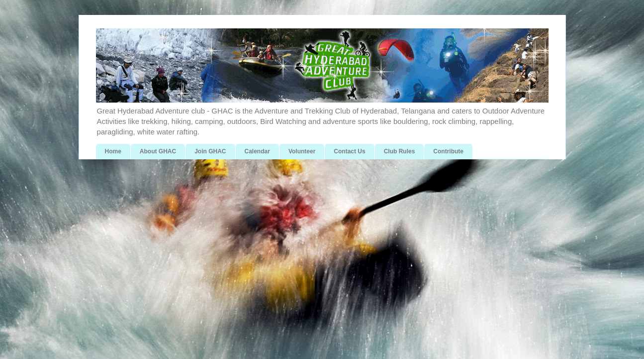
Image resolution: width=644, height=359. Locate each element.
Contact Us (349, 151)
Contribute (448, 151)
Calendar (257, 151)
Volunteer (302, 151)
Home (113, 151)
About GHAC (158, 151)
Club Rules (400, 151)
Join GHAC (210, 151)
